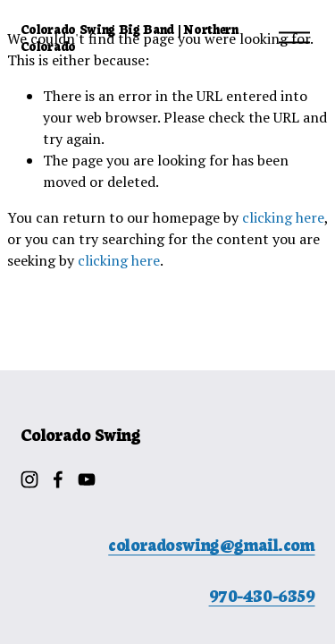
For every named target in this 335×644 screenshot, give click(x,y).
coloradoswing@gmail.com (211, 544)
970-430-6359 (262, 595)
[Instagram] (29, 479)
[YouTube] (87, 479)
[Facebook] (58, 479)
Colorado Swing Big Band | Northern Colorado (130, 37)
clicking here (283, 217)
